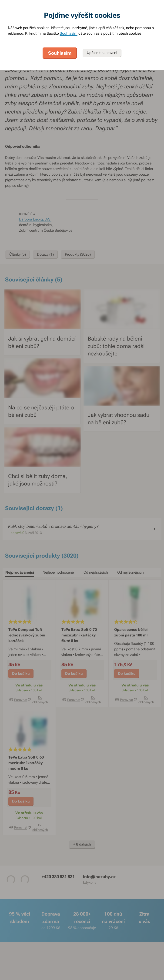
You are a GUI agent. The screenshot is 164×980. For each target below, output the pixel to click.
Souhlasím (69, 33)
